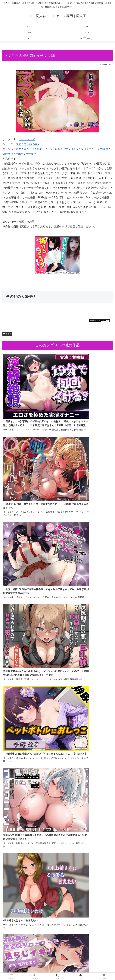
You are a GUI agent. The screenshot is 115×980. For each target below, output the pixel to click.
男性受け (8, 154)
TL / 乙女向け (95, 970)
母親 (58, 149)
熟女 (19, 149)
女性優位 (31, 154)
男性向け (68, 149)
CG (58, 966)
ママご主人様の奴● (27, 144)
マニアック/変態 (98, 149)
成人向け (81, 149)
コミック (20, 966)
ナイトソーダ (27, 139)
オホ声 (19, 154)
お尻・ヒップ (45, 149)
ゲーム (95, 966)
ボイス (7, 334)
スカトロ (29, 149)
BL (57, 970)
